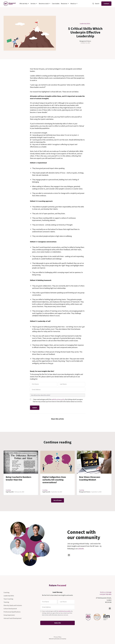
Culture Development (10, 609)
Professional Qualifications (12, 612)
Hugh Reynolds (10, 492)
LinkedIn (81, 549)
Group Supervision (9, 615)
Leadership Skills (85, 24)
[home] (10, 4)
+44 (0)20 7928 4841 (105, 594)
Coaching (8, 490)
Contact (106, 4)
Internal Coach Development (13, 618)
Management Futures (85, 41)
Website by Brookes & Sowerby (58, 639)
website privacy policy (58, 399)
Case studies (56, 4)
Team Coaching (8, 599)
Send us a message (106, 592)
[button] (24, 4)
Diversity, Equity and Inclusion (13, 605)
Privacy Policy (58, 637)
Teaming (6, 602)
